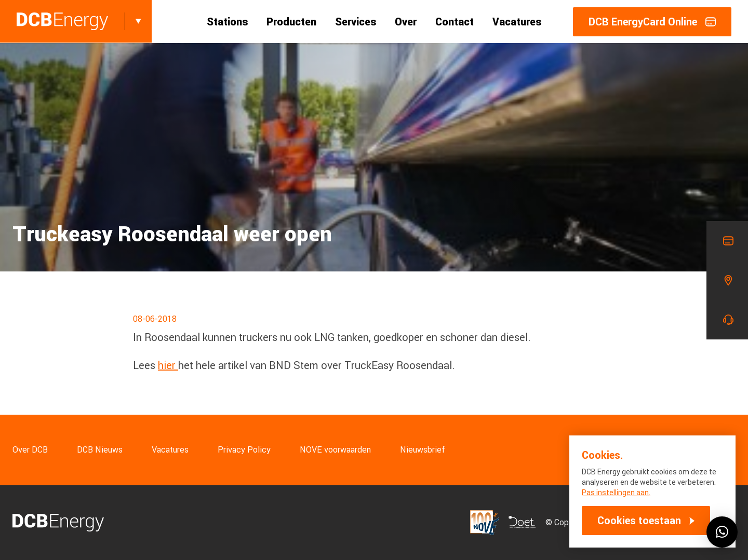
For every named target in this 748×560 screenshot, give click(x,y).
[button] (722, 532)
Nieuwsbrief (423, 450)
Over (406, 22)
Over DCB (30, 450)
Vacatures (517, 22)
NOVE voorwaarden (335, 450)
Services (356, 22)
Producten (291, 22)
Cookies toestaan (639, 521)
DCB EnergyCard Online (652, 22)
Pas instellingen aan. (616, 493)
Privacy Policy (244, 450)
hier (168, 365)
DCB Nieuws (100, 450)
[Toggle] (138, 21)
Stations (227, 22)
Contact (455, 22)
